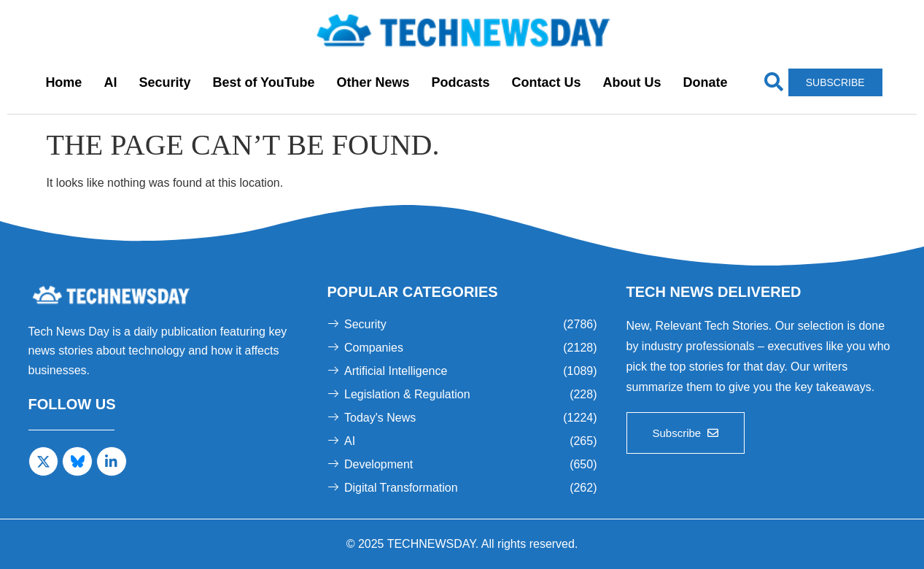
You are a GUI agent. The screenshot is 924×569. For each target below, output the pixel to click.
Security (164, 82)
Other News (373, 82)
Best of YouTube (263, 82)
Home (63, 82)
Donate (706, 82)
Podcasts (460, 82)
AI (110, 82)
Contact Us (547, 82)
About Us (632, 82)
